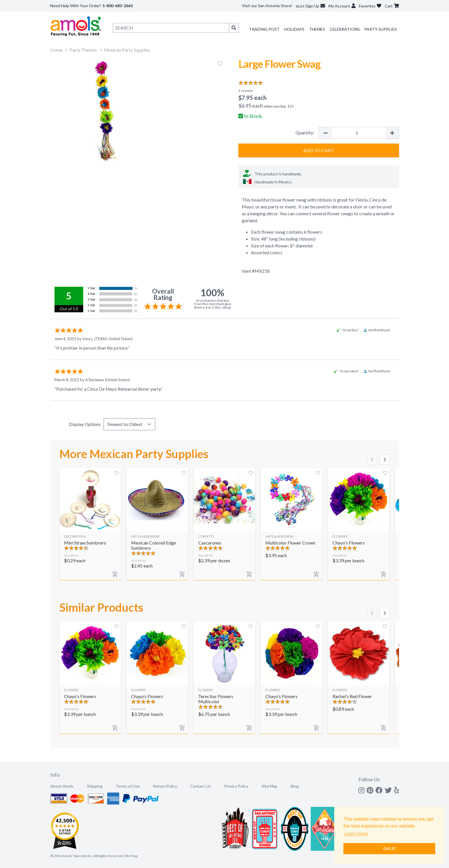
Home (56, 50)
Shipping (95, 786)
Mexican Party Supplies (127, 50)
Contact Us (201, 786)
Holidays (294, 29)
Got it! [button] (389, 848)
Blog (295, 786)
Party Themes (83, 50)
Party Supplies (381, 29)
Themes (317, 29)
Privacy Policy (236, 786)
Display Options (85, 424)
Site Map (270, 786)
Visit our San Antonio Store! (267, 6)
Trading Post (264, 29)
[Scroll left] (372, 460)
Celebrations (345, 29)
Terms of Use (128, 786)
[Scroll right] (385, 460)
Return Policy (165, 786)
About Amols (62, 786)
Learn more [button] (356, 834)
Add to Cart (319, 150)
